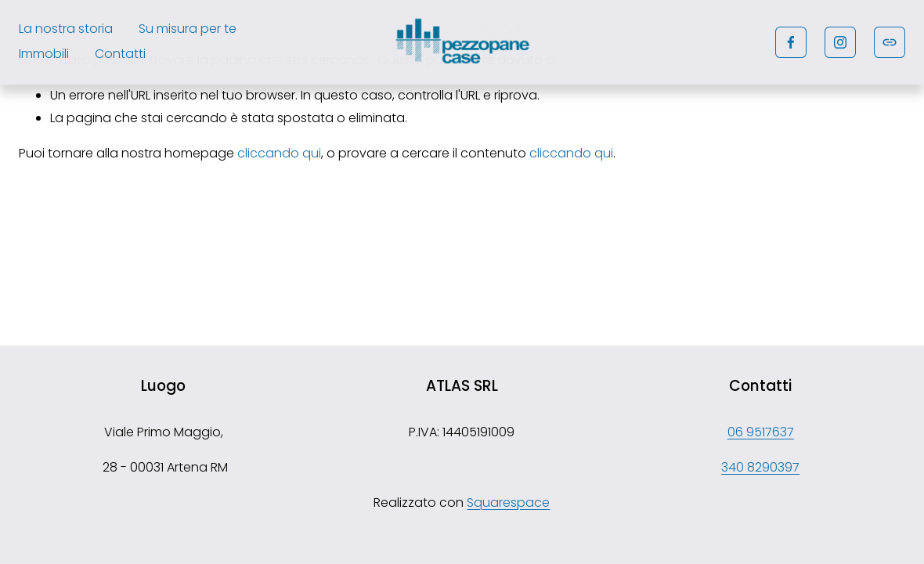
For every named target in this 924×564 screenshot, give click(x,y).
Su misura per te (188, 29)
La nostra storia (66, 29)
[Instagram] (840, 42)
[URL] (890, 42)
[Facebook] (791, 42)
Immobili (44, 54)
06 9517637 (761, 432)
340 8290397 (760, 467)
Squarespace (508, 503)
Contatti (120, 54)
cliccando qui (279, 153)
